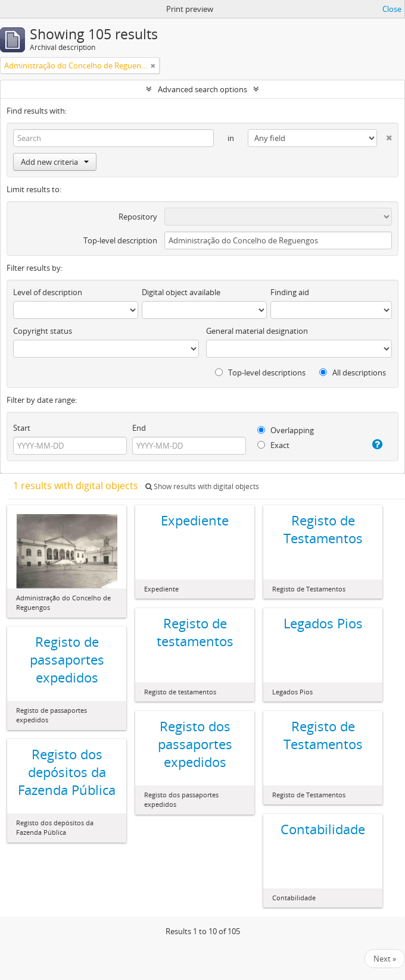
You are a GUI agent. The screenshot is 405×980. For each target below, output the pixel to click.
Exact (273, 445)
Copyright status (43, 331)
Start (22, 428)
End (139, 428)
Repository (138, 217)
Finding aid (290, 292)
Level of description (48, 292)
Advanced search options (202, 89)
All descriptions (353, 372)
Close (392, 9)
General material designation (257, 331)
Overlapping (286, 430)
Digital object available (181, 292)
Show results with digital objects (202, 486)
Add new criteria (55, 162)
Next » (385, 959)
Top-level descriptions (260, 372)
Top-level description (120, 240)
